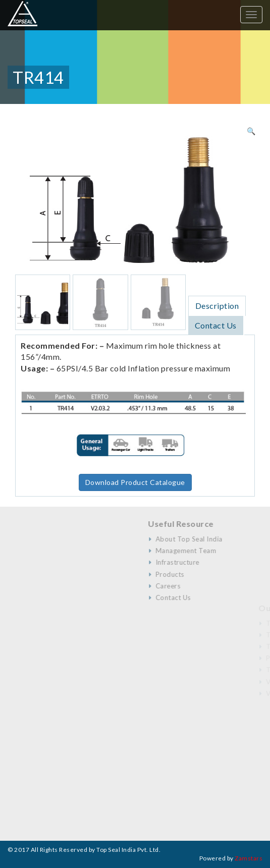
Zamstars (249, 858)
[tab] (217, 306)
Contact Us (216, 325)
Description (217, 306)
